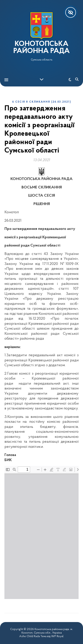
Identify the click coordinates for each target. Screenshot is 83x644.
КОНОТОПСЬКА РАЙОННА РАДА (41, 48)
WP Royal (57, 636)
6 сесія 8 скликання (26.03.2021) (42, 102)
